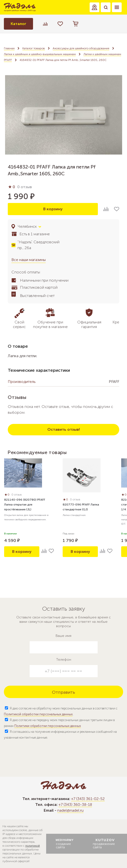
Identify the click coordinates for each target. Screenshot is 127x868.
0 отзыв (25, 187)
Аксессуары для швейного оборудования (81, 48)
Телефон (64, 660)
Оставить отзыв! (64, 429)
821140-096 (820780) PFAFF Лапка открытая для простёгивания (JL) (25, 505)
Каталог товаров (34, 48)
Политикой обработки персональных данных (38, 714)
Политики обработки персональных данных (48, 726)
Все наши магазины (29, 260)
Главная (9, 48)
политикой (33, 846)
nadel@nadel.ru (70, 810)
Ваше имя (63, 636)
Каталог (18, 24)
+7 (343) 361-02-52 (88, 799)
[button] (94, 7)
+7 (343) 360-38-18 (75, 805)
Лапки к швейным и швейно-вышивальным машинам (40, 54)
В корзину (53, 209)
